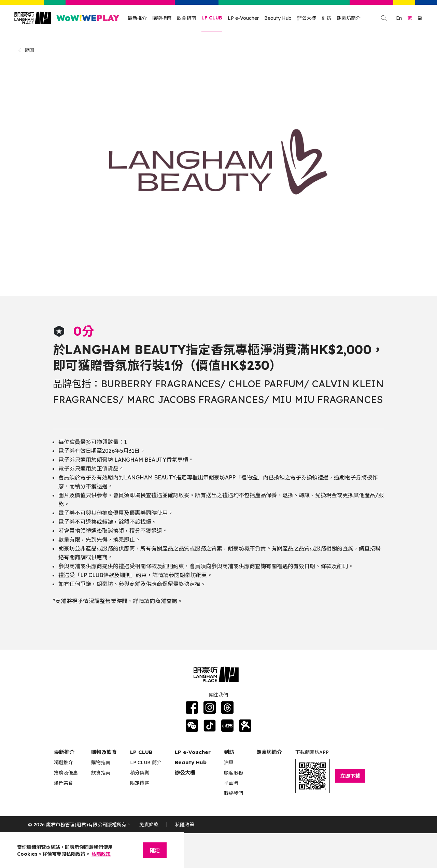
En (399, 18)
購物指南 (162, 18)
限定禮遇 (140, 783)
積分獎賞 (140, 773)
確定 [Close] (155, 850)
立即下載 (350, 776)
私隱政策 (185, 825)
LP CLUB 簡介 (146, 762)
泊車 (229, 762)
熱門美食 (64, 783)
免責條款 (149, 825)
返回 (26, 50)
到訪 (326, 18)
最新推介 (137, 18)
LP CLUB (212, 18)
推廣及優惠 (66, 773)
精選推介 (64, 762)
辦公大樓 (307, 18)
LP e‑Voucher (193, 752)
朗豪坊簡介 (349, 18)
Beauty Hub (278, 18)
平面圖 (231, 783)
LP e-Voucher (243, 18)
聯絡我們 (234, 793)
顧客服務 (234, 773)
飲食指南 (186, 18)
